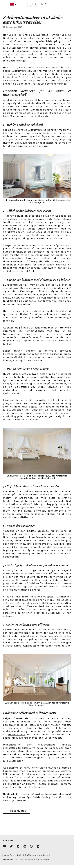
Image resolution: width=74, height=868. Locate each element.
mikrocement (17, 735)
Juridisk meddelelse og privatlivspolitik (19, 859)
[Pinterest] (25, 847)
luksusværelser (13, 48)
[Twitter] (11, 847)
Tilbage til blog (17, 811)
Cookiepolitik (44, 859)
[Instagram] (31, 847)
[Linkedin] (38, 847)
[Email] (4, 847)
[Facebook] (18, 847)
